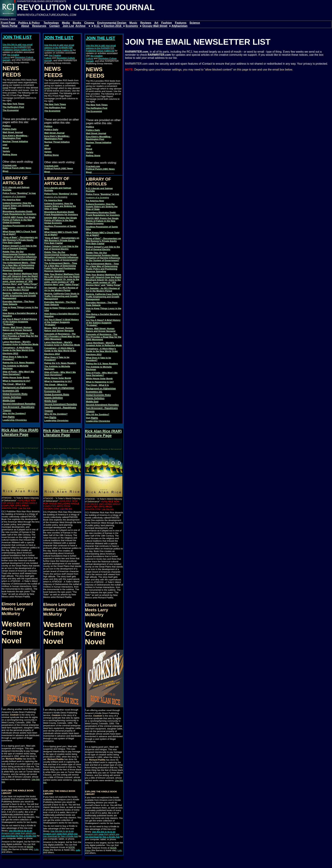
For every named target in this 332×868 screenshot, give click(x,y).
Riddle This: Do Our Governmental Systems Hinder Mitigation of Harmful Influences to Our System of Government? (20, 256)
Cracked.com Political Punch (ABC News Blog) (17, 168)
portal (5, 88)
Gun (5, 417)
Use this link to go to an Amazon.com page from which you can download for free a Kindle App (19, 833)
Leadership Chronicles (15, 420)
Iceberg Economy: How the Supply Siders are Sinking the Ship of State (18, 206)
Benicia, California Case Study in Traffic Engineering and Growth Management (20, 296)
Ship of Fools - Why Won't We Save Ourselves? (18, 373)
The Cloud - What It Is (14, 384)
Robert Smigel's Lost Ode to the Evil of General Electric (20, 247)
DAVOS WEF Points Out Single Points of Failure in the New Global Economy (19, 220)
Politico (7, 126)
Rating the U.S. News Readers (19, 363)
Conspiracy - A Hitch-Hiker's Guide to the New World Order (19, 349)
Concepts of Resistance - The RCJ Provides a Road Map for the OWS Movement (20, 336)
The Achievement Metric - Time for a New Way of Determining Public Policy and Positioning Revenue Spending (19, 267)
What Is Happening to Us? (16, 381)
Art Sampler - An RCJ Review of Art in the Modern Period (19, 289)
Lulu (36, 849)
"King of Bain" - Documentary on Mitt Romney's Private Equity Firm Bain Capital (20, 240)
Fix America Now (12, 200)
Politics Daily (10, 129)
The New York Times (13, 104)
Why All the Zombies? (14, 413)
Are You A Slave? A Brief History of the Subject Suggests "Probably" (20, 322)
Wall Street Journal (13, 132)
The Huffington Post (13, 107)
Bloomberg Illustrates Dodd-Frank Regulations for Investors (19, 213)
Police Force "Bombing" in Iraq (19, 193)
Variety (6, 151)
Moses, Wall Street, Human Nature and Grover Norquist (17, 329)
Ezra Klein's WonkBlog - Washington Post (15, 137)
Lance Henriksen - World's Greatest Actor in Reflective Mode (20, 343)
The (5, 110)
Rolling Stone (10, 154)
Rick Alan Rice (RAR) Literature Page (20, 432)
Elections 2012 (10, 353)
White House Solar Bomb (16, 378)
